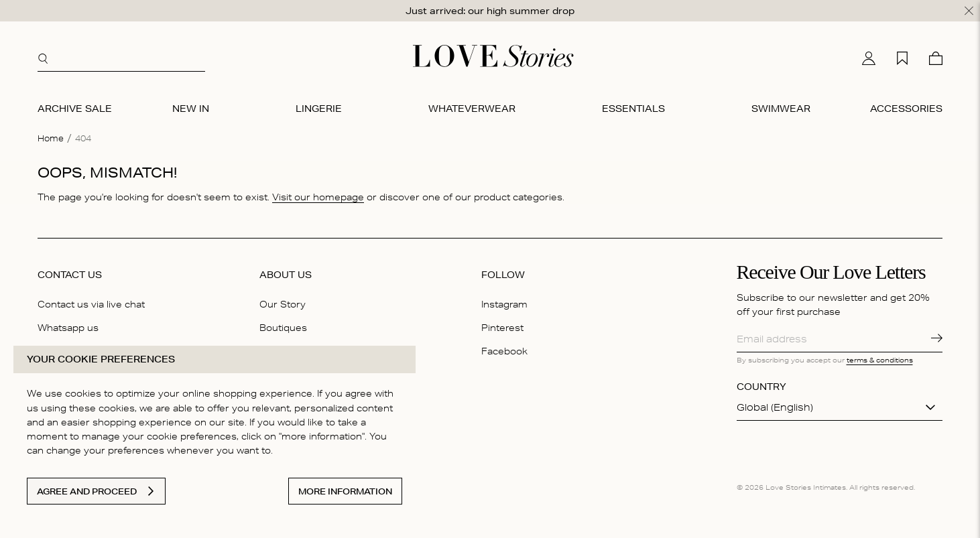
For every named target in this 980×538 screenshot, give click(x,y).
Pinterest (502, 328)
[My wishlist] (902, 58)
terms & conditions (880, 360)
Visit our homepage (318, 197)
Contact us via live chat (91, 304)
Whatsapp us (68, 328)
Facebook (504, 351)
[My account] (869, 58)
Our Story (283, 304)
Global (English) (775, 407)
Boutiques (283, 328)
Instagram (504, 304)
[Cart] (936, 58)
